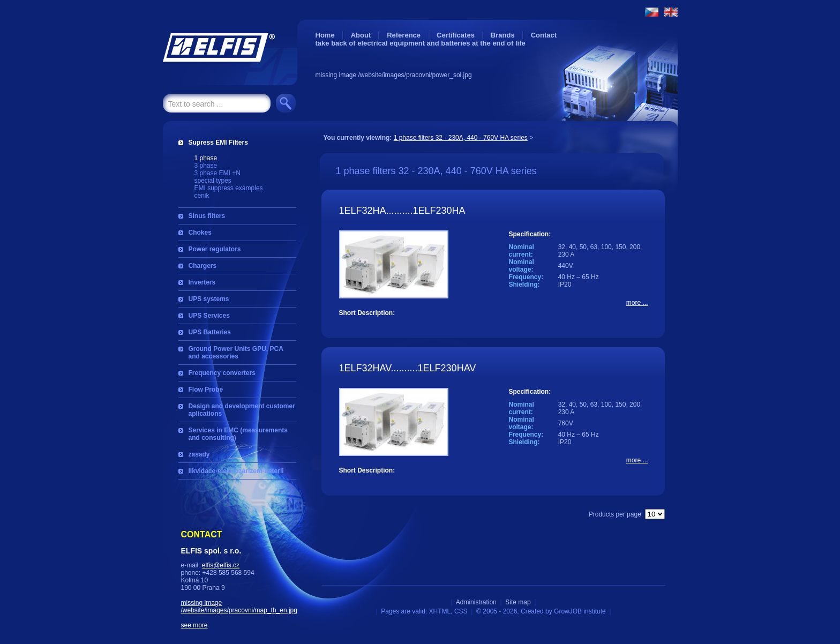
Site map (518, 602)
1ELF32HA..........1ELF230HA (402, 211)
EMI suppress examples (229, 188)
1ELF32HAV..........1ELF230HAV (408, 368)
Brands (503, 35)
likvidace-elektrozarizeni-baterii (236, 471)
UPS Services (209, 316)
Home (325, 35)
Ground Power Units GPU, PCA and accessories (236, 353)
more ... (637, 303)
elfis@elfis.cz (221, 565)
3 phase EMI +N (217, 173)
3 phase (206, 166)
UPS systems (209, 299)
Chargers (203, 266)
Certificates (456, 35)
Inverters (202, 282)
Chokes (200, 233)
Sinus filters (207, 216)
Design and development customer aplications (242, 410)
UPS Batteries (210, 332)
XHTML (440, 611)
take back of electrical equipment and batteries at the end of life (421, 43)
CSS (461, 611)
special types (213, 181)
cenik (202, 196)
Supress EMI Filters (218, 143)
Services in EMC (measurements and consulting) (238, 434)
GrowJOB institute (580, 611)
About (361, 35)
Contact (544, 35)
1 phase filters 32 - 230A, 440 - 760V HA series (461, 138)
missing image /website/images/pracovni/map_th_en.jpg (239, 606)
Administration (476, 602)
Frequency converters (222, 373)
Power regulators (215, 249)
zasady (199, 454)
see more (194, 625)
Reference (404, 35)
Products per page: (616, 514)
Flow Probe (206, 390)
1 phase (206, 158)
